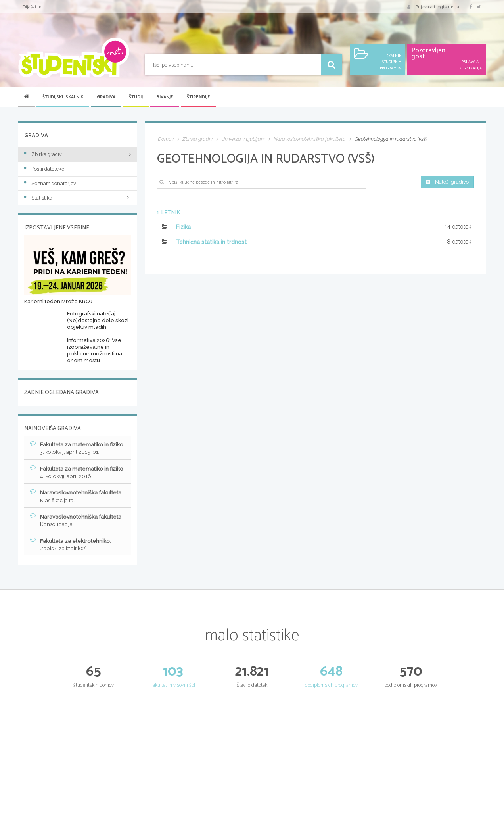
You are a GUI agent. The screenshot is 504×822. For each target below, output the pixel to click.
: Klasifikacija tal (78, 497)
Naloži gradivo (446, 182)
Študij (136, 97)
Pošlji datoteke (44, 169)
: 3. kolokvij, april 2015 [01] (75, 448)
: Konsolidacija (78, 522)
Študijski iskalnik (63, 97)
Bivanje (165, 97)
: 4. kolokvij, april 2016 (72, 473)
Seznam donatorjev (50, 183)
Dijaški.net (33, 7)
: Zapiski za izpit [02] (73, 547)
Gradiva (106, 97)
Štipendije (198, 97)
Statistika (78, 198)
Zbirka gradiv (43, 154)
